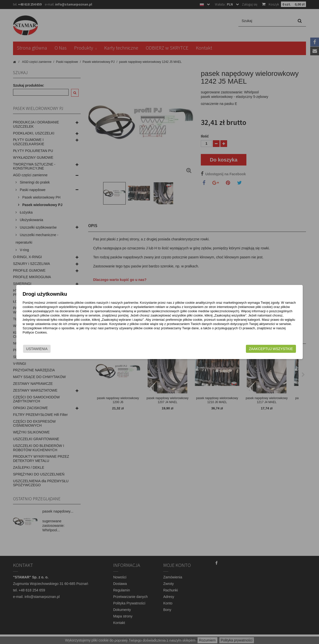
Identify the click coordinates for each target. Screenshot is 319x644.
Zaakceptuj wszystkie (250, 349)
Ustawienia (58, 349)
